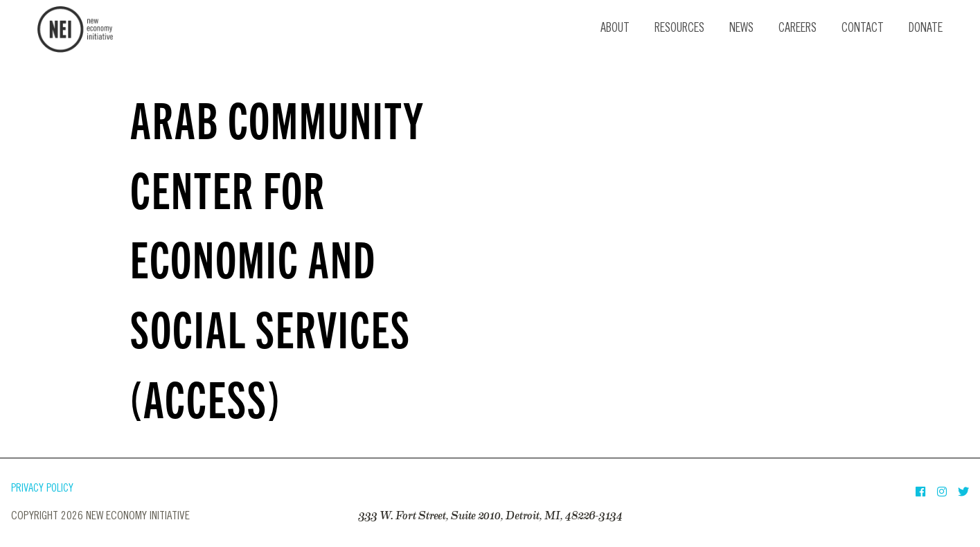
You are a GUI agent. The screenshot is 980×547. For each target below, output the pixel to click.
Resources (679, 29)
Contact (863, 29)
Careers (798, 29)
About (615, 29)
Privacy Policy (42, 489)
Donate (926, 29)
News (741, 29)
